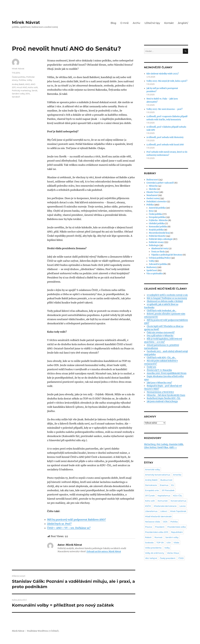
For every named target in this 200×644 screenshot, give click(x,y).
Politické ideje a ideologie (161, 239)
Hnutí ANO (22, 87)
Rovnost (158, 537)
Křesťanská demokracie (165, 506)
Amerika (177, 475)
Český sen (151, 367)
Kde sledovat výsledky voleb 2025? (163, 74)
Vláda (176, 543)
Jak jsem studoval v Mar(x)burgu (162, 401)
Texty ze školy (158, 252)
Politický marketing (21, 90)
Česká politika (19, 77)
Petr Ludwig (162, 444)
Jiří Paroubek (168, 490)
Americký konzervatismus (158, 475)
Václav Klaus (173, 553)
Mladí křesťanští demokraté (158, 516)
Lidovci (164, 511)
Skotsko (153, 189)
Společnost (152, 270)
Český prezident (168, 558)
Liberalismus (151, 511)
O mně (124, 23)
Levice (183, 506)
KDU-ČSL (178, 496)
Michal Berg (150, 444)
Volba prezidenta (153, 548)
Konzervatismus (178, 501)
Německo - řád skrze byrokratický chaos (166, 395)
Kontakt (169, 23)
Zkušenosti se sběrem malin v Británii (165, 301)
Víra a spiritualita (155, 274)
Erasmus (164, 485)
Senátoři (16, 97)
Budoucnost (152, 180)
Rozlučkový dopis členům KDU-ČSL (164, 398)
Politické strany (156, 242)
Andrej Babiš (18, 84)
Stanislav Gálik (176, 444)
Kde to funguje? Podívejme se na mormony (167, 298)
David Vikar (163, 447)
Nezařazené (152, 195)
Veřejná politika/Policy (160, 258)
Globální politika (157, 223)
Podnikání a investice (157, 202)
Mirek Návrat (26, 22)
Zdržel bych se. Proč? (59, 524)
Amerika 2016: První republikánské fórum (167, 373)
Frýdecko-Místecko (158, 220)
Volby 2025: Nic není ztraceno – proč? (165, 109)
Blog (113, 23)
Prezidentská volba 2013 (157, 532)
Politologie (154, 245)
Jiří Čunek (150, 496)
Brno (151, 211)
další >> (173, 447)
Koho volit (33, 87)
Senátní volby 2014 (21, 94)
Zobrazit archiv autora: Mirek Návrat (104, 552)
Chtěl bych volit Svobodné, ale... (162, 311)
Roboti (148, 537)
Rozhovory (152, 267)
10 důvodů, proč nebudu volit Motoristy (165, 137)
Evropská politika (157, 217)
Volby (30, 80)
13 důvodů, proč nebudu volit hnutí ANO (165, 145)
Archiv (136, 23)
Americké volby (153, 469)
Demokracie (151, 485)
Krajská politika (156, 230)
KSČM (148, 506)
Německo (153, 186)
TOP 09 (160, 543)
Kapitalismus (164, 496)
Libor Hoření (150, 447)
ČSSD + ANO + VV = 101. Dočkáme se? (69, 528)
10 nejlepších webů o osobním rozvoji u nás (167, 295)
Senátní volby (172, 537)
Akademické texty (160, 249)
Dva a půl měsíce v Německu (160, 336)
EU (173, 485)
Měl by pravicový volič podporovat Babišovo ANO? (77, 520)
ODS (165, 522)
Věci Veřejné (151, 558)
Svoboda (149, 543)
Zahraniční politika (158, 264)
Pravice (149, 527)
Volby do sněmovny (155, 553)
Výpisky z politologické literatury (167, 255)
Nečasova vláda (153, 522)
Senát (35, 90)
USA (169, 543)
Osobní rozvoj (153, 198)
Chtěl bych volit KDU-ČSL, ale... (161, 358)
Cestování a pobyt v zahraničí (160, 183)
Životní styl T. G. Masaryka (159, 370)
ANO (28, 84)
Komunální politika (158, 227)
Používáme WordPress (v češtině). (43, 631)
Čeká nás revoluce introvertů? (161, 333)
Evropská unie (152, 490)
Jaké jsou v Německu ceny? (159, 383)
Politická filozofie (157, 236)
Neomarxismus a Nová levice (160, 392)
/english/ (183, 23)
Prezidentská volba (177, 527)
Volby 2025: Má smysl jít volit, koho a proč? (167, 81)
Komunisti (163, 501)
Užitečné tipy (152, 23)
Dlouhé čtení (152, 192)
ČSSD (181, 558)
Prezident (160, 527)
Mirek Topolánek (178, 511)
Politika (22, 80)
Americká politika (157, 208)
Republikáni (177, 532)
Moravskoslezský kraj (159, 233)
